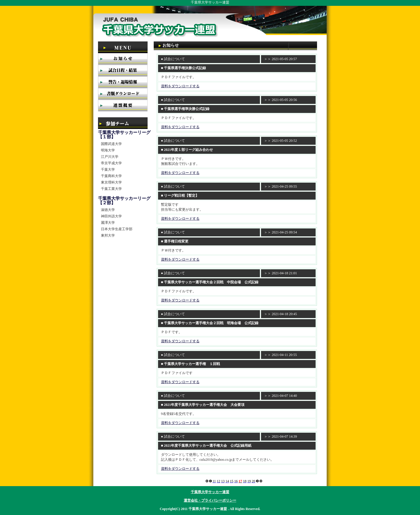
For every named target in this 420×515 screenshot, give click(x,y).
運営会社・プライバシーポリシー (210, 500)
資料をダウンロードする (180, 86)
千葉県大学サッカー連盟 (210, 492)
